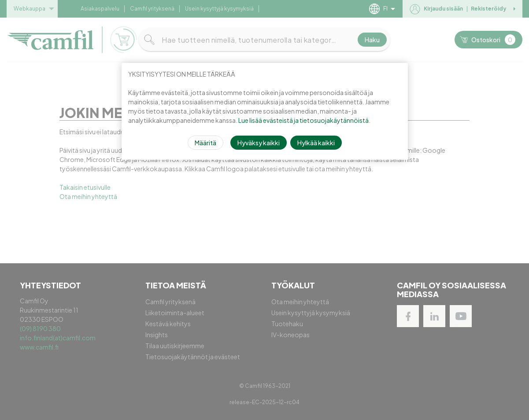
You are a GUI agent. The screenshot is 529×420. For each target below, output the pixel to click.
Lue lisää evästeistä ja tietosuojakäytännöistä (303, 120)
